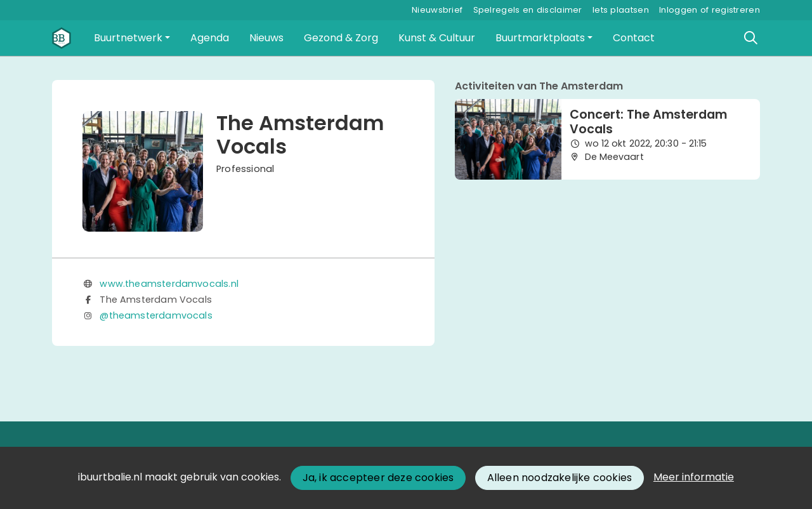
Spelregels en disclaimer (528, 10)
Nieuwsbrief (437, 10)
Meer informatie (694, 477)
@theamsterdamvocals (156, 315)
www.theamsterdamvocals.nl (169, 284)
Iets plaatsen (621, 10)
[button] (132, 38)
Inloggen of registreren (710, 10)
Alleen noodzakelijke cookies (560, 478)
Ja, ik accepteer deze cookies (378, 478)
